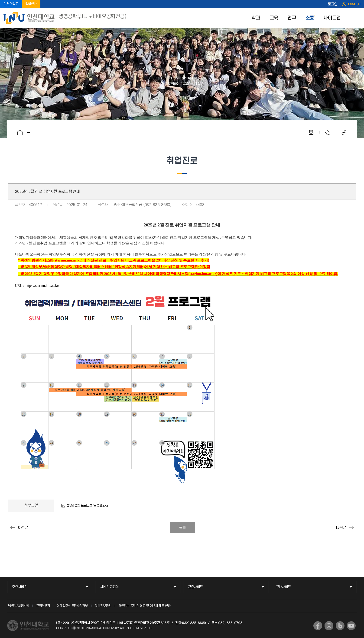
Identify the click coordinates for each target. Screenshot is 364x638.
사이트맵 (332, 18)
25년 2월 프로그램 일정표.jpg (87, 505)
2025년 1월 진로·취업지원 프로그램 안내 (13, 527)
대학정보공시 (103, 606)
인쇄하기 (311, 132)
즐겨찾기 (328, 132)
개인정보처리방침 (18, 606)
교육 (274, 18)
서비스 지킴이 (109, 587)
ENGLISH (354, 4)
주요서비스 (19, 587)
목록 (182, 528)
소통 (310, 18)
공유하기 (344, 132)
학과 (256, 18)
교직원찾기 (43, 606)
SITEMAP (357, 18)
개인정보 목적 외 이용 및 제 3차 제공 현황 (145, 606)
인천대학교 (11, 4)
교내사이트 (283, 587)
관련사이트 (195, 587)
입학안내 (31, 4)
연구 (292, 18)
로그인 (333, 4)
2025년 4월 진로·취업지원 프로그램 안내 (351, 527)
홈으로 (20, 132)
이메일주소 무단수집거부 (72, 606)
